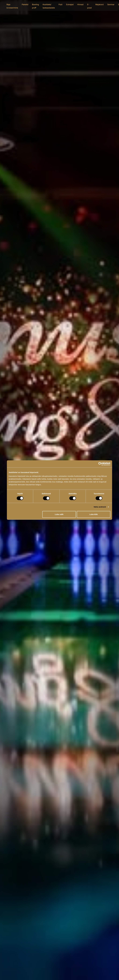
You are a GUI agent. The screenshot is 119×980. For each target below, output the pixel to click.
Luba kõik (94, 514)
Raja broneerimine (12, 6)
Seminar (111, 4)
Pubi (60, 4)
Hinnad (80, 4)
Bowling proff (35, 6)
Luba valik (59, 514)
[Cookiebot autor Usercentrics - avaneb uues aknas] (100, 464)
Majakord (99, 4)
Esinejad (70, 4)
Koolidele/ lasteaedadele (49, 6)
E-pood (89, 6)
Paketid (25, 4)
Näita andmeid (100, 507)
